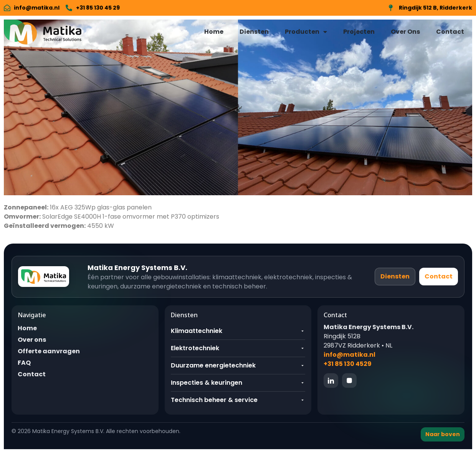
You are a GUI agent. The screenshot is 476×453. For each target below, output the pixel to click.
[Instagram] (349, 381)
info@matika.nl (350, 355)
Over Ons (405, 32)
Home (214, 32)
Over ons (32, 340)
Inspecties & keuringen (238, 383)
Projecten (359, 32)
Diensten (254, 32)
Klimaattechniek (238, 331)
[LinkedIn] (331, 381)
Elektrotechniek (238, 348)
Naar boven (443, 434)
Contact (450, 32)
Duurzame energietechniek (238, 365)
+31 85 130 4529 (348, 364)
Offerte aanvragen (49, 351)
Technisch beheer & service (238, 400)
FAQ (24, 363)
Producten (306, 32)
